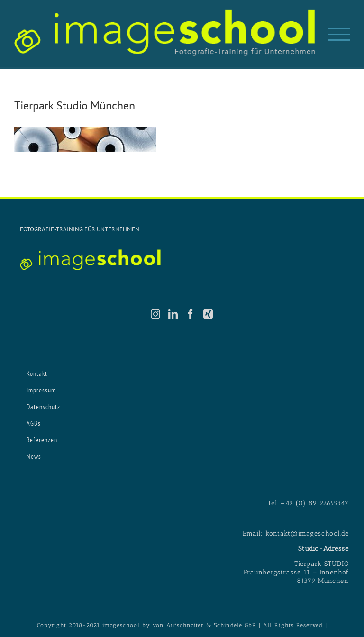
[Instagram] (156, 314)
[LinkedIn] (173, 314)
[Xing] (208, 314)
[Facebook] (191, 314)
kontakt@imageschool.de (307, 533)
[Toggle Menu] (339, 34)
